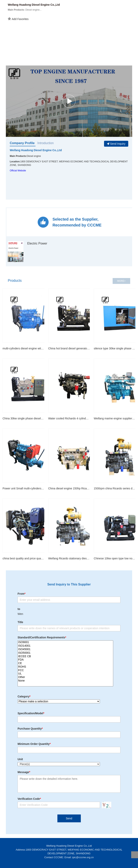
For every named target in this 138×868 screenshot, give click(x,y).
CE (65, 663)
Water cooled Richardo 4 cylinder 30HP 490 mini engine (69, 418)
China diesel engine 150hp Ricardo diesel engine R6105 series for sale (69, 488)
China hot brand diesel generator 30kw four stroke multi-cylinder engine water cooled (69, 348)
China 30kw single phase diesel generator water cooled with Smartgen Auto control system (23, 418)
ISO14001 (65, 646)
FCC (65, 670)
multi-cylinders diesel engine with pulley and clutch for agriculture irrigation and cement (23, 348)
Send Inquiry (116, 144)
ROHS (65, 667)
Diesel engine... (25, 10)
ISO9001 (65, 642)
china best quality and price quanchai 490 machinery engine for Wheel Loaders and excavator (23, 558)
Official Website (18, 171)
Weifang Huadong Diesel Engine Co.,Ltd (36, 150)
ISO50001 (65, 653)
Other (65, 677)
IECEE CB (65, 656)
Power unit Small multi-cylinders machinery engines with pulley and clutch (23, 488)
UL (65, 674)
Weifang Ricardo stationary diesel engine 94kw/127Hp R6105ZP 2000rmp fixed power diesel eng (69, 558)
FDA (65, 660)
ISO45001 (65, 649)
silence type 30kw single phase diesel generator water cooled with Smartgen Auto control (115, 348)
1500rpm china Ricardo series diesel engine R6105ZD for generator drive (115, 488)
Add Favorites (18, 19)
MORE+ (121, 281)
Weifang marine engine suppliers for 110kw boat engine (115, 418)
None (65, 681)
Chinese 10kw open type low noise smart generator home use (115, 558)
